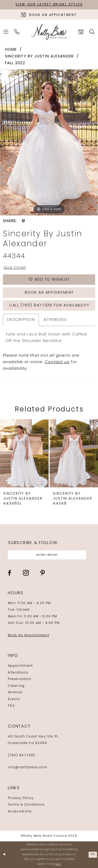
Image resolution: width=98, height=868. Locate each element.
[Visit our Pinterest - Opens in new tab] (43, 573)
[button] (6, 32)
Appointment (20, 666)
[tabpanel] (49, 143)
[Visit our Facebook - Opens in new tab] (10, 573)
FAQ (11, 706)
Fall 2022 (15, 63)
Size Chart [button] (15, 268)
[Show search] (92, 32)
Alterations (18, 673)
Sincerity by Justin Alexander (39, 57)
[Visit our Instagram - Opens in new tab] (26, 573)
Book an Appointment (49, 293)
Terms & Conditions (26, 805)
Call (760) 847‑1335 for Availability (49, 306)
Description (21, 320)
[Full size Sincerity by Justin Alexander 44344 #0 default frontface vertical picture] (49, 143)
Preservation (20, 679)
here (57, 864)
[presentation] (24, 453)
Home (11, 50)
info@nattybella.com (28, 767)
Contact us (57, 362)
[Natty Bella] (49, 32)
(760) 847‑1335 (21, 755)
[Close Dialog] (4, 855)
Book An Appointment (28, 635)
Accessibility (20, 812)
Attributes (55, 320)
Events (14, 699)
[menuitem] (6, 32)
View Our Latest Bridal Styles (49, 5)
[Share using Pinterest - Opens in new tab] (23, 221)
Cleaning (16, 686)
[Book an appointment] (49, 14)
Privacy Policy (21, 798)
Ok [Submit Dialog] (93, 855)
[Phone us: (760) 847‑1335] (17, 32)
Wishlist (15, 693)
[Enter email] (47, 555)
